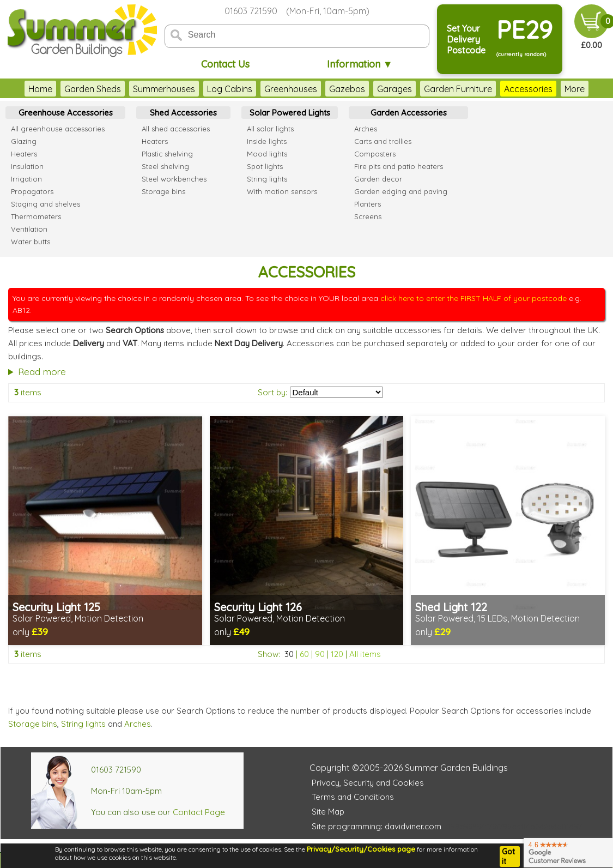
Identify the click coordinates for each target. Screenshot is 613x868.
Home (40, 89)
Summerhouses (164, 89)
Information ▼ (360, 64)
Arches (138, 724)
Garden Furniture (458, 89)
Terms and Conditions (353, 797)
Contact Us (225, 64)
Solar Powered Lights (290, 113)
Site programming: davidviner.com (377, 826)
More (575, 89)
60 (304, 654)
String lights (83, 724)
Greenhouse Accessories (66, 113)
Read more (42, 372)
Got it (508, 857)
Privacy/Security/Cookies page (361, 849)
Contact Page (199, 812)
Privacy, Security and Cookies (368, 783)
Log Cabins (230, 89)
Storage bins (33, 724)
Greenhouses (291, 89)
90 (320, 654)
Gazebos (347, 89)
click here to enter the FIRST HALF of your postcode (474, 298)
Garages (394, 89)
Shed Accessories (183, 113)
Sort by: (272, 392)
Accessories (528, 89)
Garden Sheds (93, 89)
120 (337, 654)
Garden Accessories (409, 113)
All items (365, 654)
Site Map (328, 812)
